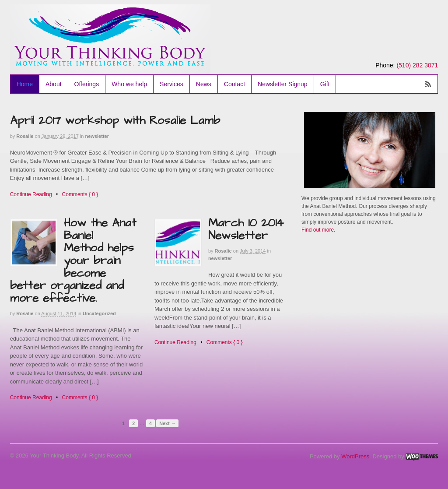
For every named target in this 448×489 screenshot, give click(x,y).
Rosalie (25, 136)
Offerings (87, 84)
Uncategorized (99, 313)
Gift (325, 84)
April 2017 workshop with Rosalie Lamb (115, 120)
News (204, 84)
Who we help (129, 84)
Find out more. (318, 230)
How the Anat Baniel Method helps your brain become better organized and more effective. (73, 260)
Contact (234, 84)
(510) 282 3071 (417, 65)
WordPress (355, 456)
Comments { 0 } (80, 194)
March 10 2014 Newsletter (246, 229)
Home (25, 84)
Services (171, 84)
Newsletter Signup (283, 84)
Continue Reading (31, 194)
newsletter (97, 136)
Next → (167, 423)
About (54, 84)
